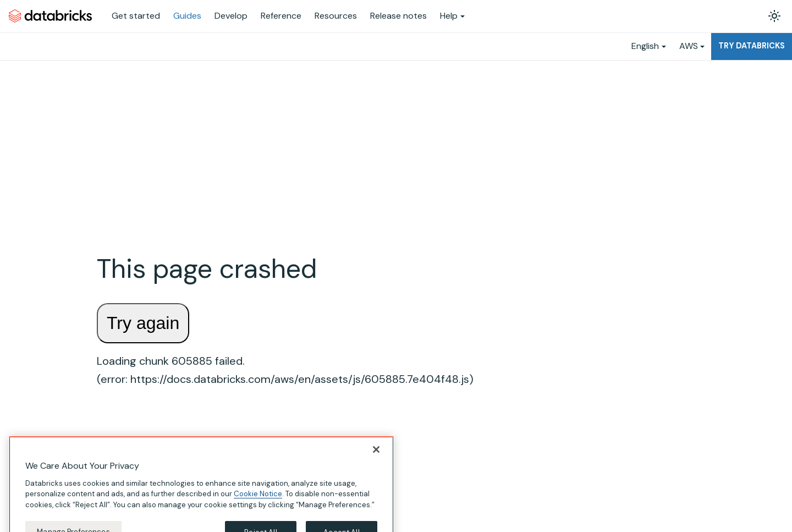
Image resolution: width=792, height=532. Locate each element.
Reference (281, 16)
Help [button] (449, 16)
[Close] (376, 462)
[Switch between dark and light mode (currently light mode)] (774, 16)
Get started (136, 16)
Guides (187, 16)
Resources (336, 16)
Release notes (398, 16)
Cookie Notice (258, 506)
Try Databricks (752, 46)
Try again (143, 323)
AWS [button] (689, 46)
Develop (231, 16)
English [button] (645, 46)
